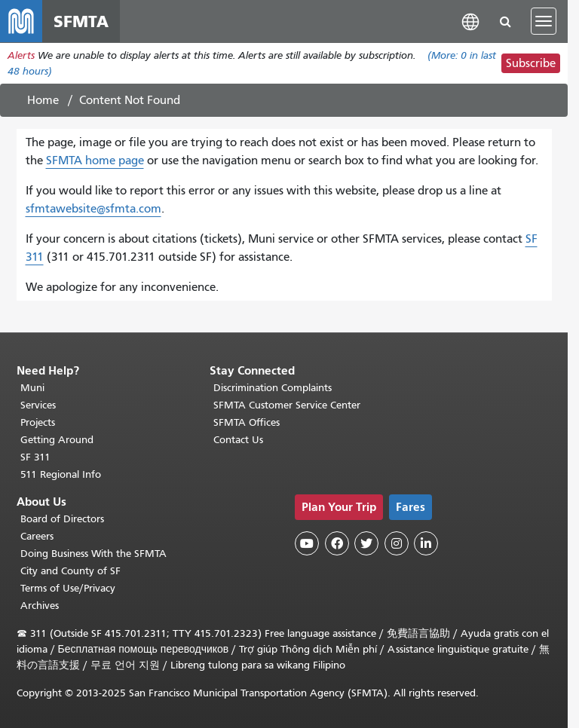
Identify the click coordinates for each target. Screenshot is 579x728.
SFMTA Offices (247, 422)
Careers (37, 536)
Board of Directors (62, 519)
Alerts (21, 55)
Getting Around (57, 440)
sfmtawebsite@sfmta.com (93, 209)
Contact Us (238, 440)
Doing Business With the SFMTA (93, 554)
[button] (470, 21)
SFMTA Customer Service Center (287, 405)
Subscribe (531, 63)
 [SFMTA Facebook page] (337, 543)
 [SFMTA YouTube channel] (307, 543)
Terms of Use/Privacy (68, 588)
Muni (32, 388)
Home (43, 100)
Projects (38, 422)
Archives (40, 606)
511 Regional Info (61, 474)
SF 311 (35, 457)
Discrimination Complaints (273, 388)
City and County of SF (70, 571)
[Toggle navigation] (544, 21)
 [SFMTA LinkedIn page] (426, 543)
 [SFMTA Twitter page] (366, 543)
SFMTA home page (95, 161)
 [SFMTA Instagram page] (397, 543)
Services (38, 405)
